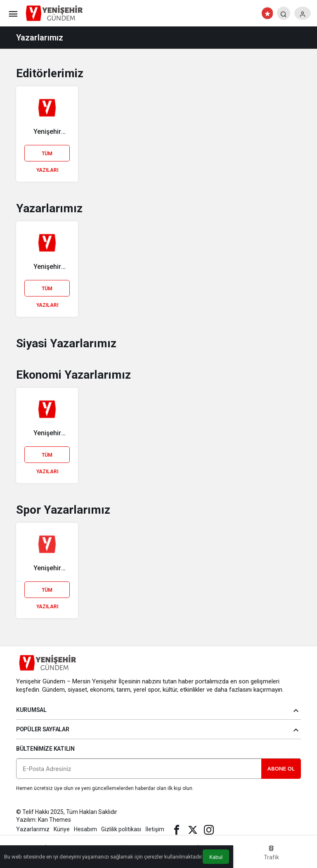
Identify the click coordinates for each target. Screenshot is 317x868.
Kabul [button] (216, 857)
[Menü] (13, 13)
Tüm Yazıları (47, 156)
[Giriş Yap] (303, 13)
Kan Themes (54, 820)
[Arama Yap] (284, 13)
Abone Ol (281, 768)
